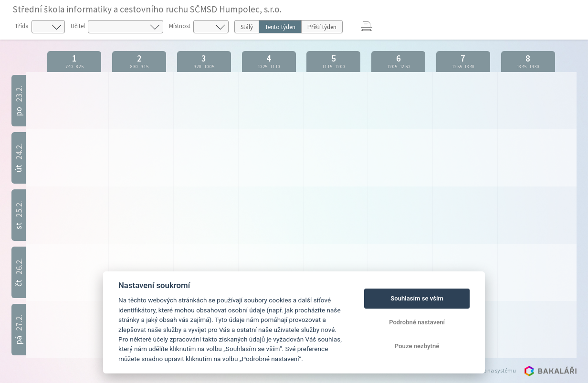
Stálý (247, 27)
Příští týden (322, 27)
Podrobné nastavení (417, 322)
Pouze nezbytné (417, 346)
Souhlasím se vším (417, 298)
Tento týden (280, 27)
